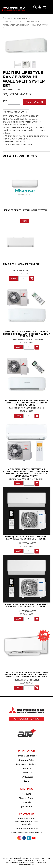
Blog (26, 781)
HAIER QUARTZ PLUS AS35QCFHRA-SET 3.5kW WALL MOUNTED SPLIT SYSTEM (26, 538)
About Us (26, 768)
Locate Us (27, 773)
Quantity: (5, 101)
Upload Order (26, 807)
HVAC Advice (26, 777)
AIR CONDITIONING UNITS (18, 18)
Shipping (22, 864)
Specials (27, 802)
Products (27, 794)
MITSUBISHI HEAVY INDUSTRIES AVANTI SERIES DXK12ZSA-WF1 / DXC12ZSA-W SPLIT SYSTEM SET (26, 334)
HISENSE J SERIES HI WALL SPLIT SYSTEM (25, 210)
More (25, 221)
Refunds (31, 864)
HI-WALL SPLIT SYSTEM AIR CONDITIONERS (20, 22)
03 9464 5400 (31, 828)
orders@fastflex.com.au (30, 833)
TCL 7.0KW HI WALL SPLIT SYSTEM (21, 264)
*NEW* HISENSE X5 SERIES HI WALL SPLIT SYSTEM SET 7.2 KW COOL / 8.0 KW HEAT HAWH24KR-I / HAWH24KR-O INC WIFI (27, 675)
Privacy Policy (29, 862)
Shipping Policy (27, 760)
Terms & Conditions (26, 756)
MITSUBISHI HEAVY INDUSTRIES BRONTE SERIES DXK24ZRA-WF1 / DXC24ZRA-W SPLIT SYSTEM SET (27, 403)
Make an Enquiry (17, 112)
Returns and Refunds (26, 764)
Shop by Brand (26, 798)
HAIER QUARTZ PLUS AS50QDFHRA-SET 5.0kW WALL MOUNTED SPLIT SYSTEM (26, 606)
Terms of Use (41, 862)
